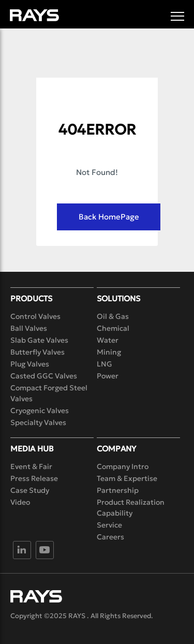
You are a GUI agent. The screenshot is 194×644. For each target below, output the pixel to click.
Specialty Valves (38, 422)
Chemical (113, 328)
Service (109, 525)
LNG (105, 364)
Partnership (118, 490)
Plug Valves (30, 364)
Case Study (30, 490)
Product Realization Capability (131, 508)
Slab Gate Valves (39, 340)
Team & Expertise (127, 478)
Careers (110, 537)
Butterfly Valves (38, 352)
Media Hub (32, 449)
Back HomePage (109, 217)
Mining (109, 352)
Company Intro (123, 466)
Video (20, 502)
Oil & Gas (113, 316)
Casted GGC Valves (44, 376)
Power (108, 376)
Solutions (118, 298)
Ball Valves (29, 328)
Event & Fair (31, 466)
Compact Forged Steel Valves (49, 393)
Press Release (34, 478)
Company (116, 449)
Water (108, 340)
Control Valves (35, 316)
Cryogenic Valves (40, 411)
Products (31, 298)
